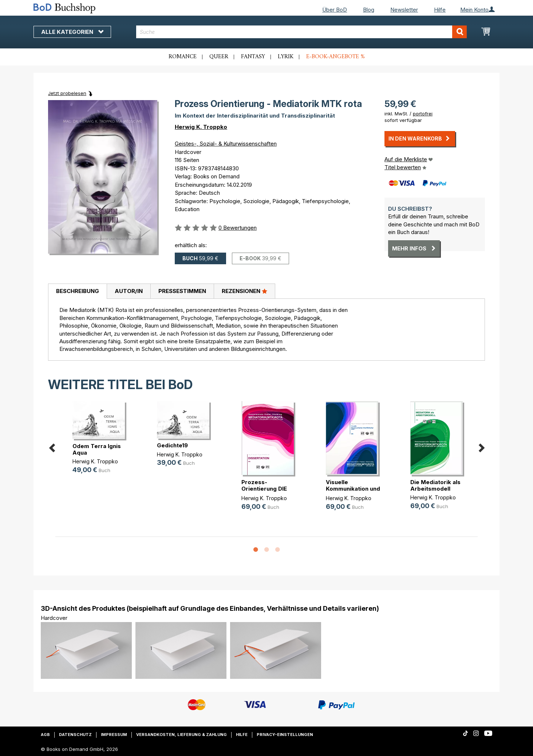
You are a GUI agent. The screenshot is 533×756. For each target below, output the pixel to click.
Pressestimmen (182, 291)
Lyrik (286, 57)
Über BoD (335, 10)
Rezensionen (244, 291)
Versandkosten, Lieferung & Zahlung (181, 735)
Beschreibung (78, 291)
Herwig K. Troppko (201, 127)
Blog (369, 10)
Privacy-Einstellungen (285, 735)
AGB (45, 735)
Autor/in (129, 291)
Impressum (114, 735)
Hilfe (440, 10)
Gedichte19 (172, 445)
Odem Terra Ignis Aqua (97, 449)
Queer (219, 57)
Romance (183, 57)
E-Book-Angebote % (335, 57)
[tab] (77, 292)
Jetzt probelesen (67, 93)
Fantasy (253, 57)
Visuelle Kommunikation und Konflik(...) (353, 489)
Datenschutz (75, 735)
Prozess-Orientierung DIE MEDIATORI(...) (264, 489)
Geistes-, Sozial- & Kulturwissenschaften (226, 144)
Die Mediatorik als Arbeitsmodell (435, 485)
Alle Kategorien (72, 32)
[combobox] (302, 32)
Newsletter (404, 10)
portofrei (423, 114)
